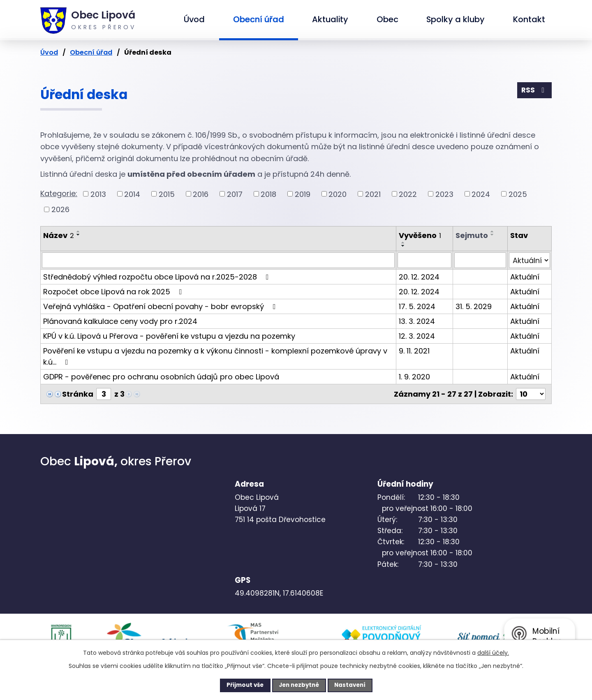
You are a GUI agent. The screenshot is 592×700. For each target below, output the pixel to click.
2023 (444, 194)
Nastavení (356, 685)
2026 (60, 209)
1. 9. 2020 (414, 377)
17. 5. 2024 (417, 306)
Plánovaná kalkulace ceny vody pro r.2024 (120, 321)
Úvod (194, 19)
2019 (303, 194)
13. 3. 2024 (417, 321)
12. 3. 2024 (417, 336)
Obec (387, 19)
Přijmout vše (239, 685)
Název (59, 235)
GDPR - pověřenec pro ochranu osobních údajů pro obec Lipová (161, 377)
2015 (167, 194)
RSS (534, 91)
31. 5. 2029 (474, 306)
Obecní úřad (259, 19)
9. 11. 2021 (414, 351)
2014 (132, 194)
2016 (201, 194)
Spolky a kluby (456, 19)
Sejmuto (472, 235)
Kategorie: (59, 193)
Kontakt (529, 19)
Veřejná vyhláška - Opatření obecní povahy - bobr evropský (161, 306)
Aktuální (525, 277)
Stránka (78, 394)
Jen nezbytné (299, 685)
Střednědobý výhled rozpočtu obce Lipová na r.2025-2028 (158, 277)
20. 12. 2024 (419, 277)
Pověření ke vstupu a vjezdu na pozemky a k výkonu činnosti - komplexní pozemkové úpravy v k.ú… (215, 356)
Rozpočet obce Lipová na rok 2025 (114, 292)
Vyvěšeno (420, 235)
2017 (235, 194)
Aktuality (330, 19)
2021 (373, 194)
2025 (518, 194)
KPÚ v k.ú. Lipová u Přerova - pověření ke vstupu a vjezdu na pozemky (169, 336)
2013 (98, 194)
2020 (338, 194)
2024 (481, 194)
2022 (408, 194)
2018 (268, 194)
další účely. (493, 652)
